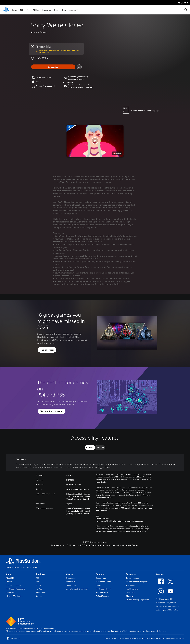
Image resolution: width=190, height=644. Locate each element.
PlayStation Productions (15, 589)
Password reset (102, 592)
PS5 (22, 10)
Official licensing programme (137, 600)
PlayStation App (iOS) (164, 599)
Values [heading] (69, 574)
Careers (9, 582)
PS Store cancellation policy (137, 582)
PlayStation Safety (103, 582)
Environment (71, 578)
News (56, 10)
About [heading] (9, 574)
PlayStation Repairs (104, 589)
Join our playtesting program (167, 606)
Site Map (147, 638)
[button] (77, 79)
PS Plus (36, 10)
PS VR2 (39, 585)
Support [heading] (100, 574)
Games (14, 10)
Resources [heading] (131, 574)
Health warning (132, 589)
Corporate (10, 592)
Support (73, 10)
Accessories (46, 10)
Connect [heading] (160, 574)
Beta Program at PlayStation (167, 610)
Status (99, 585)
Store (64, 10)
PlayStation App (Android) (166, 603)
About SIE (10, 578)
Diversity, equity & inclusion (77, 589)
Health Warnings (103, 518)
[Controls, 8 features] (95, 463)
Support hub (101, 578)
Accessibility (71, 582)
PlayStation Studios (14, 585)
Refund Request (102, 596)
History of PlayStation (15, 596)
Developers (130, 592)
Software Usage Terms (175, 638)
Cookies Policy (158, 638)
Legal (108, 638)
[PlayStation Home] (6, 10)
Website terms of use (133, 638)
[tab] (90, 448)
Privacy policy (117, 638)
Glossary (129, 596)
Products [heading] (41, 574)
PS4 (28, 10)
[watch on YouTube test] (117, 153)
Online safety (71, 585)
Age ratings (131, 585)
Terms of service (133, 578)
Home (8, 567)
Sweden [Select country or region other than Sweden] (14, 639)
